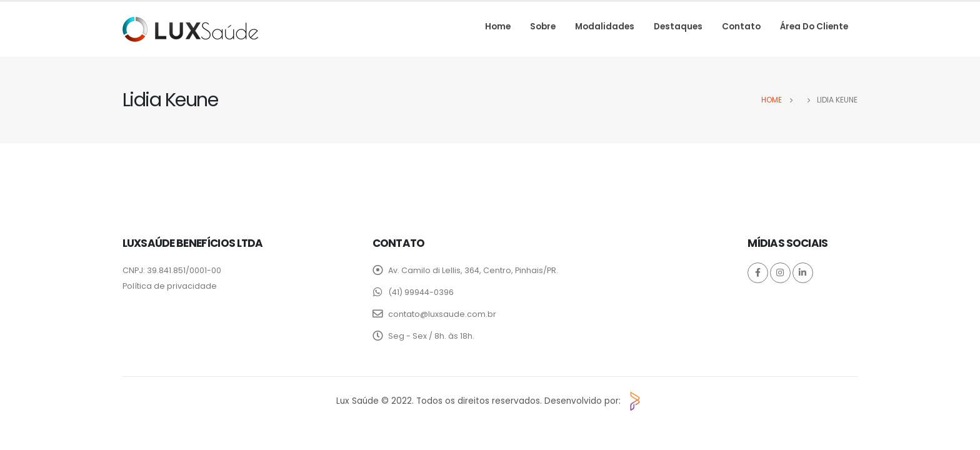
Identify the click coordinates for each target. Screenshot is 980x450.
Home (498, 27)
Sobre (543, 27)
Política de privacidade (170, 286)
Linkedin (803, 273)
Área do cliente (814, 27)
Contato (741, 27)
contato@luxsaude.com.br (442, 314)
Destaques (678, 27)
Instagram (780, 273)
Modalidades (605, 27)
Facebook (758, 273)
